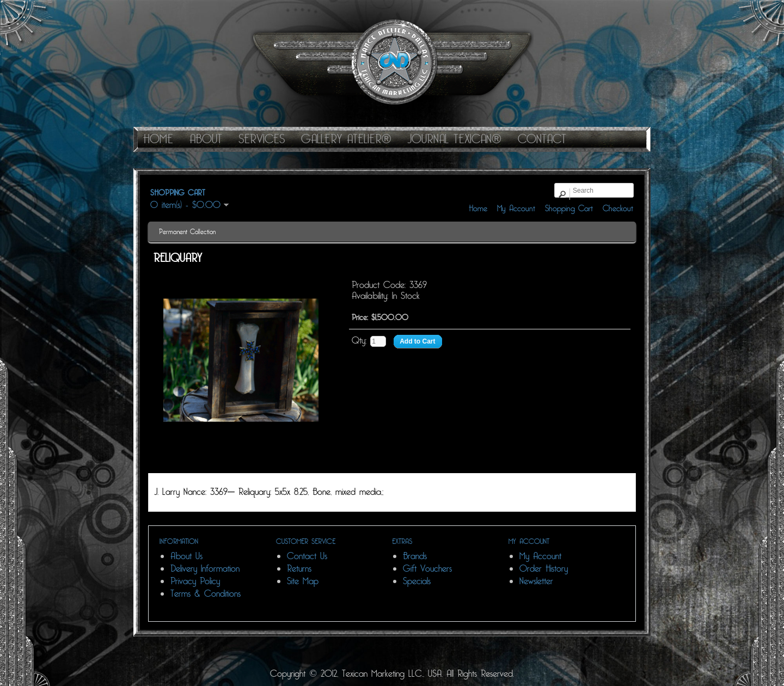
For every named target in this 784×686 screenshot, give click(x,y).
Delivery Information (205, 569)
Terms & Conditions (206, 594)
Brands (415, 556)
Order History (544, 569)
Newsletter (536, 581)
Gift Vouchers (427, 569)
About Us (186, 556)
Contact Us (307, 556)
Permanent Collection (187, 232)
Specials (417, 581)
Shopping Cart (569, 209)
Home (478, 209)
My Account (516, 209)
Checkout (618, 209)
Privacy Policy (195, 581)
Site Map (303, 581)
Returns (299, 569)
